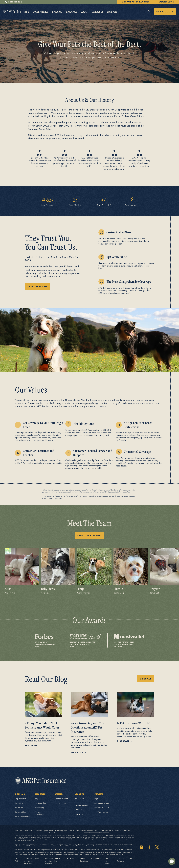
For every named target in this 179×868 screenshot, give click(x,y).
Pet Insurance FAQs (22, 816)
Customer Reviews (81, 805)
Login (97, 799)
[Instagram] (141, 847)
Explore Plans (37, 287)
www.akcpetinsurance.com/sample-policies (97, 832)
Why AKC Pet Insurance (79, 800)
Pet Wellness (20, 808)
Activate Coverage (102, 803)
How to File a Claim (102, 808)
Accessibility (72, 858)
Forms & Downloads (39, 813)
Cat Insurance (20, 803)
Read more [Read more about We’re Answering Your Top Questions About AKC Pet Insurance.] (77, 752)
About (84, 12)
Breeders (57, 12)
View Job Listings (89, 535)
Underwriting (96, 858)
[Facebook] (149, 847)
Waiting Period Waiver (108, 861)
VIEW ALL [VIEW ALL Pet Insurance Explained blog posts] (146, 679)
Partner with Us (60, 803)
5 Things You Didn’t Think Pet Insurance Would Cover (42, 725)
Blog (37, 799)
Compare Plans (21, 812)
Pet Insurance (41, 12)
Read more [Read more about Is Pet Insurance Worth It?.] (123, 741)
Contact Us (97, 12)
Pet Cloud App (80, 810)
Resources (72, 12)
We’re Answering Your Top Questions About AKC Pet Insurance (87, 727)
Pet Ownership (40, 803)
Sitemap (131, 858)
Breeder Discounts (62, 799)
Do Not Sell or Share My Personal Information (32, 861)
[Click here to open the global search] (149, 12)
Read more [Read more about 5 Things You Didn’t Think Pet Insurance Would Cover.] (31, 746)
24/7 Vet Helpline (101, 812)
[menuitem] (41, 12)
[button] (172, 861)
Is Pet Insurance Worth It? (134, 723)
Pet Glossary (39, 808)
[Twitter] (157, 847)
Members (112, 12)
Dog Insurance (21, 799)
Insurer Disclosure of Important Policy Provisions (53, 861)
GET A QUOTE (165, 12)
